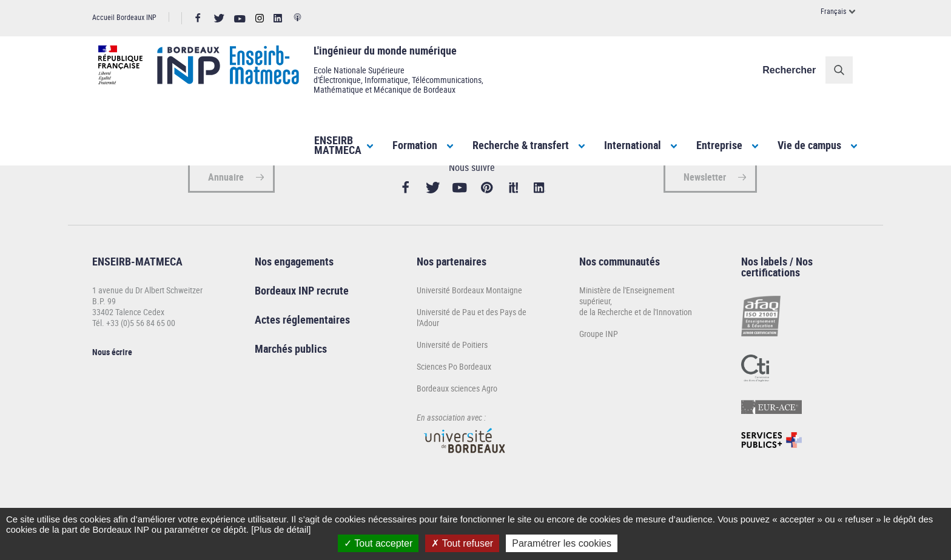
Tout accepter (378, 543)
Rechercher (795, 70)
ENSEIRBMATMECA (338, 145)
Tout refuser (462, 543)
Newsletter (705, 218)
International (633, 145)
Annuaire (226, 218)
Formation (415, 145)
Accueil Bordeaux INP (124, 17)
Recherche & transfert (521, 145)
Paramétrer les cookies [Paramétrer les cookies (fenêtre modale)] (562, 543)
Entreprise (719, 145)
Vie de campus (809, 145)
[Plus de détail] (281, 529)
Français (833, 11)
